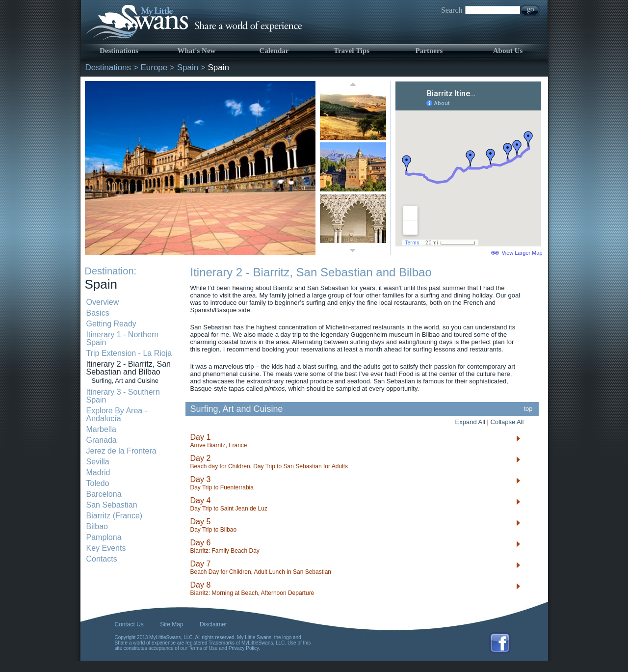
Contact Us (129, 624)
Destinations (119, 51)
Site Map (171, 624)
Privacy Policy (244, 648)
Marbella (101, 429)
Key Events (106, 548)
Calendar (274, 51)
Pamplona (104, 537)
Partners (429, 51)
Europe (154, 67)
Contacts (102, 559)
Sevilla (98, 462)
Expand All (470, 422)
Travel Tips (352, 51)
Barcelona (104, 494)
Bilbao (97, 526)
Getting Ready (111, 324)
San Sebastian (112, 505)
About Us (508, 51)
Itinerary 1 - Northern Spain (123, 338)
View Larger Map (522, 253)
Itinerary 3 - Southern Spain (123, 396)
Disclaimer (213, 624)
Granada (102, 440)
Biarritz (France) (115, 516)
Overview (103, 302)
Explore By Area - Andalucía (117, 415)
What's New (197, 51)
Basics (98, 313)
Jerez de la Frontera (121, 451)
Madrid (98, 472)
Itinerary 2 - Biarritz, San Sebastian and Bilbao (129, 368)
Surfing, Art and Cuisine (125, 381)
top (528, 409)
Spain (188, 67)
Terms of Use (203, 648)
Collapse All (507, 422)
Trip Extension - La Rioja (129, 353)
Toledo (98, 483)
